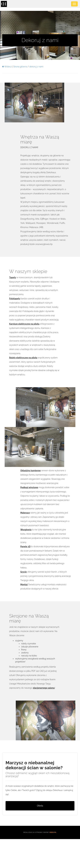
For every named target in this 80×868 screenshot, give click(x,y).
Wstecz (7, 67)
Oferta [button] (40, 806)
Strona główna (20, 67)
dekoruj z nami (36, 67)
